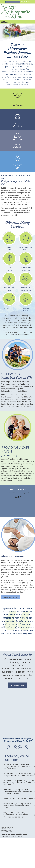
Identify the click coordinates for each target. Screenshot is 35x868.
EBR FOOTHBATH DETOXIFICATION (26, 281)
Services (18, 125)
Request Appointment (12, 2)
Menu (5, 22)
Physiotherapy (9, 300)
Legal (9, 834)
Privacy (13, 834)
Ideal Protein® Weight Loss (26, 261)
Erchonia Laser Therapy (9, 281)
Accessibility (19, 834)
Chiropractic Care (9, 241)
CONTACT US (18, 685)
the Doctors (17, 104)
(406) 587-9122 (26, 2)
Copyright (4, 834)
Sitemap (25, 834)
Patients (18, 146)
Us (18, 167)
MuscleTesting (9, 261)
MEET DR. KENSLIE (11, 597)
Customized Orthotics (26, 302)
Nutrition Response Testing (26, 241)
